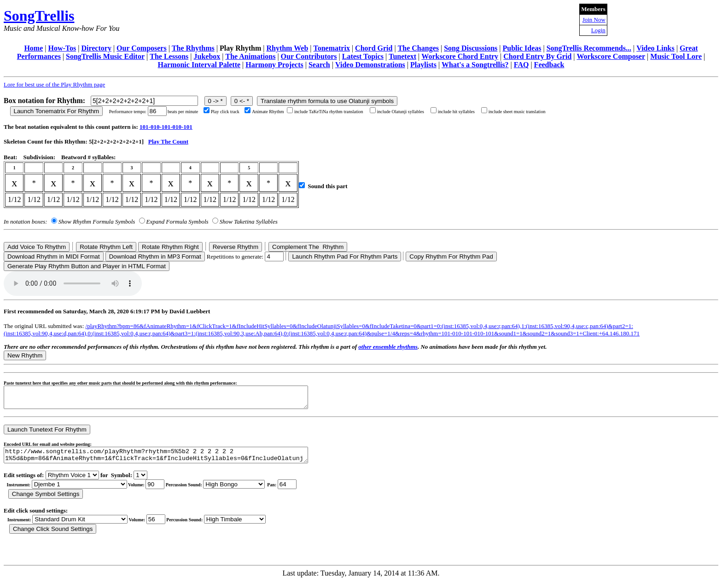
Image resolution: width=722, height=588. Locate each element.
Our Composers (142, 48)
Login (598, 30)
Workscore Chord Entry (460, 56)
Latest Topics (363, 56)
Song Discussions (471, 48)
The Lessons (169, 56)
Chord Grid (374, 48)
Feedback (549, 65)
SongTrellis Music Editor (105, 56)
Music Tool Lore (676, 56)
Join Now (594, 20)
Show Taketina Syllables (249, 222)
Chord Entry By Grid (537, 56)
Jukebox (207, 56)
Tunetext (402, 56)
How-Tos (62, 48)
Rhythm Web (287, 48)
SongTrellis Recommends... (589, 48)
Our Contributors (309, 56)
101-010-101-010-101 (166, 127)
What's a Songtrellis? (475, 65)
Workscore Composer (611, 56)
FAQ (521, 65)
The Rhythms (193, 48)
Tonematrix (331, 48)
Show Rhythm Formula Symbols (97, 222)
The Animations (250, 56)
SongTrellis (39, 16)
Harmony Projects (274, 65)
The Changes (418, 48)
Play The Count (168, 141)
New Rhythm (25, 355)
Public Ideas (522, 48)
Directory (96, 48)
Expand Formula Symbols (178, 222)
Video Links (655, 48)
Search (319, 65)
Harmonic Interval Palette (199, 65)
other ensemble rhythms (388, 347)
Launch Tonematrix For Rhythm (57, 111)
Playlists (423, 65)
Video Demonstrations (370, 65)
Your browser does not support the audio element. (73, 283)
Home (33, 48)
